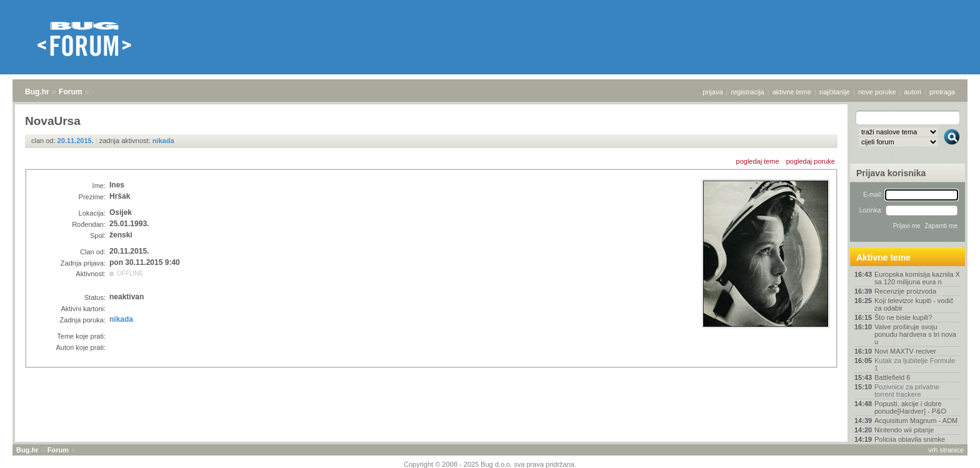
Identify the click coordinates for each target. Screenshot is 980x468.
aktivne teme (792, 92)
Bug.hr (37, 92)
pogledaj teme (758, 161)
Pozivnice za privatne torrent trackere (907, 391)
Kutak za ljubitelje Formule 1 (915, 364)
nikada (163, 141)
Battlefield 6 (892, 377)
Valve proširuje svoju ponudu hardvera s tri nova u (915, 334)
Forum (70, 92)
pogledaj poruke (811, 161)
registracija (748, 92)
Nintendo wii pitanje (904, 430)
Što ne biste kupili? (903, 317)
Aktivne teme (883, 257)
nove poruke (877, 92)
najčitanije (835, 92)
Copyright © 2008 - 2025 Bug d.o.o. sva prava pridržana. (490, 464)
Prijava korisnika (891, 173)
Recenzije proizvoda (905, 291)
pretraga (942, 92)
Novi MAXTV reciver (905, 351)
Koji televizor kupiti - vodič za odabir (914, 304)
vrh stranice (946, 450)
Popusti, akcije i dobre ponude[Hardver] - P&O (910, 407)
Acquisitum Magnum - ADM (916, 421)
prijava (712, 92)
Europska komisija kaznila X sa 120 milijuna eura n (917, 278)
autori (913, 92)
